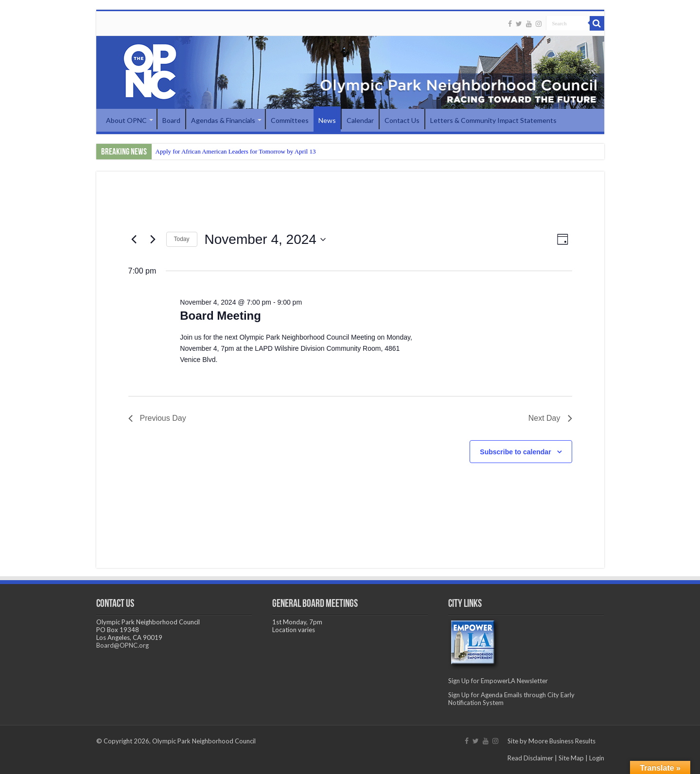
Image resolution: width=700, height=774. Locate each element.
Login (597, 758)
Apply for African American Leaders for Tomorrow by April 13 (236, 151)
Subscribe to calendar (515, 452)
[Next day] (153, 240)
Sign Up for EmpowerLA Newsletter (498, 681)
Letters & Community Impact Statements (493, 120)
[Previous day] (134, 240)
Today (182, 239)
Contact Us (402, 120)
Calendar (360, 120)
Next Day (550, 418)
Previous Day (157, 418)
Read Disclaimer (530, 758)
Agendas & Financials (223, 120)
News (327, 120)
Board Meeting (220, 316)
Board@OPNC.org (122, 645)
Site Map (571, 758)
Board (171, 120)
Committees (290, 120)
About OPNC (126, 120)
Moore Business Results (562, 741)
